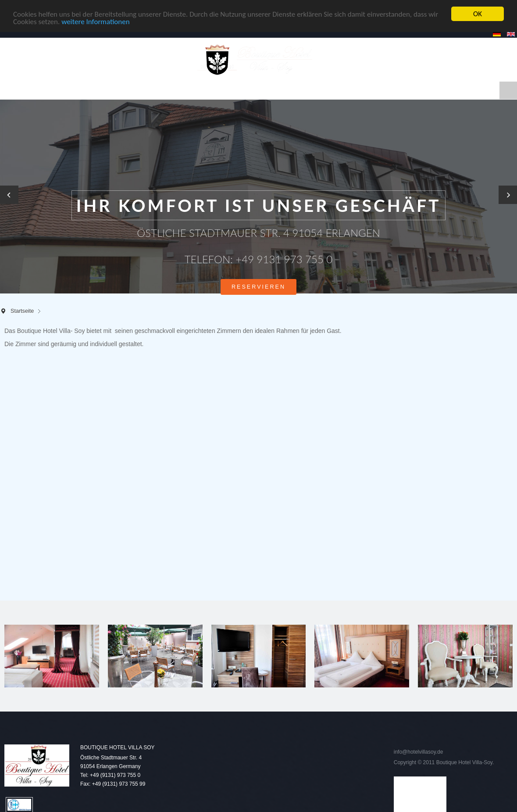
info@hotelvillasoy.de (419, 752)
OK (478, 14)
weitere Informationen (96, 22)
